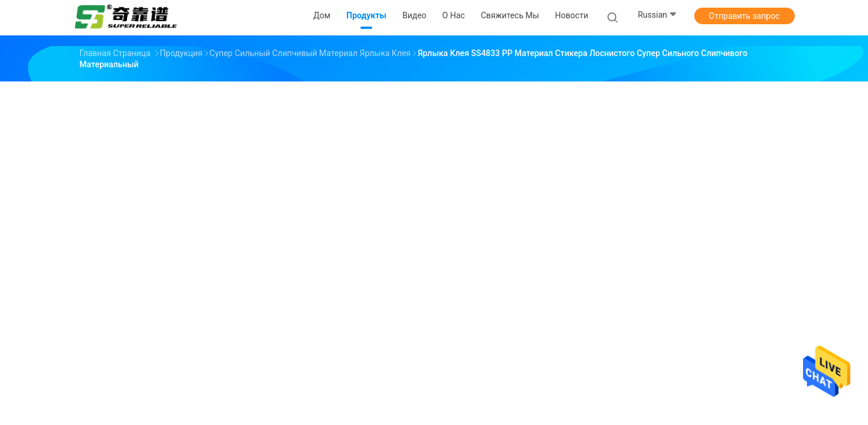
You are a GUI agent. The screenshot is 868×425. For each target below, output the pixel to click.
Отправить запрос (745, 16)
